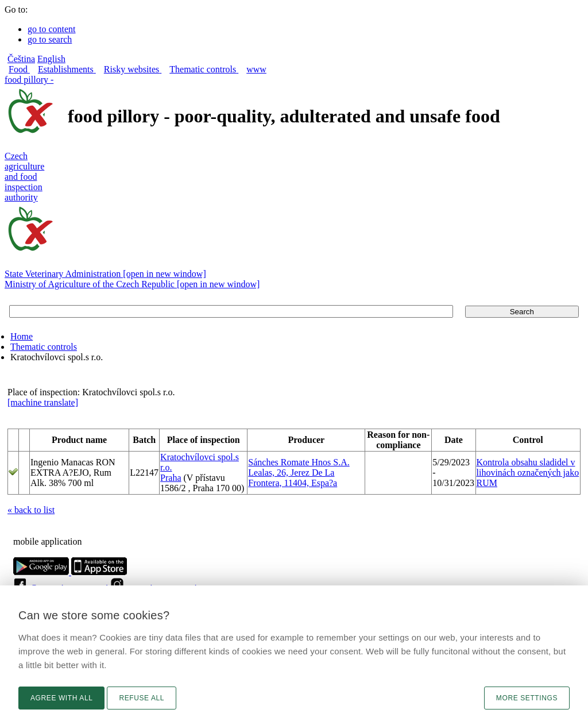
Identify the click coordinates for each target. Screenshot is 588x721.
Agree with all (61, 698)
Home (22, 336)
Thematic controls (44, 347)
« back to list (31, 510)
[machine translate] (43, 402)
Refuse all (142, 698)
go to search (50, 39)
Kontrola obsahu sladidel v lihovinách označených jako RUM (528, 473)
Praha (171, 478)
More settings (527, 698)
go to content (52, 29)
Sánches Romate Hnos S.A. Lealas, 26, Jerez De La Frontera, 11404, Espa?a (299, 473)
